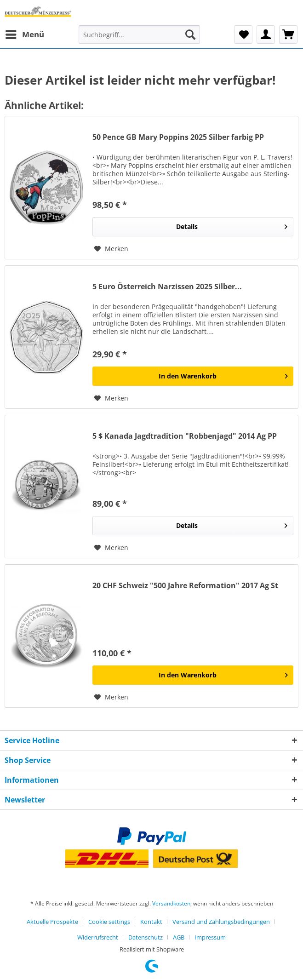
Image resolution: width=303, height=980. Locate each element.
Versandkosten (171, 903)
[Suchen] (190, 34)
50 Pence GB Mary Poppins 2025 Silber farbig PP (178, 137)
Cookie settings (109, 922)
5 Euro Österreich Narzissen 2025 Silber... (167, 287)
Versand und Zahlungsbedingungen (221, 922)
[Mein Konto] (266, 34)
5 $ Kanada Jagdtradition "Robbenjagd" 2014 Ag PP (185, 436)
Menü (25, 33)
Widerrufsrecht (98, 937)
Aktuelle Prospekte (52, 922)
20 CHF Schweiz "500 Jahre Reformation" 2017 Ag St (185, 586)
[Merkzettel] (243, 34)
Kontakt (151, 922)
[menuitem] (24, 34)
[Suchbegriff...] (139, 34)
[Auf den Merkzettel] (111, 249)
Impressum (210, 937)
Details (232, 225)
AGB (179, 937)
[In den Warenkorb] (193, 376)
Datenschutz (146, 937)
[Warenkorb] (288, 34)
